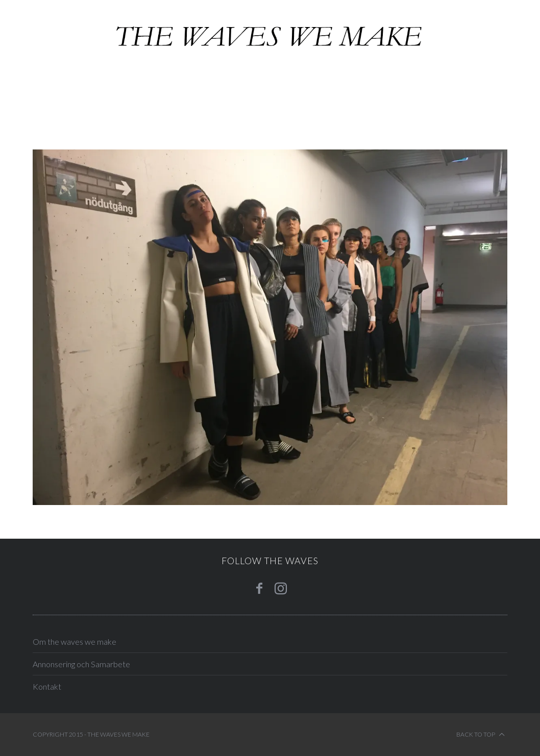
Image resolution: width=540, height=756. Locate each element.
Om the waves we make (75, 641)
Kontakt (47, 686)
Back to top (481, 735)
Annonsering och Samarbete (81, 664)
